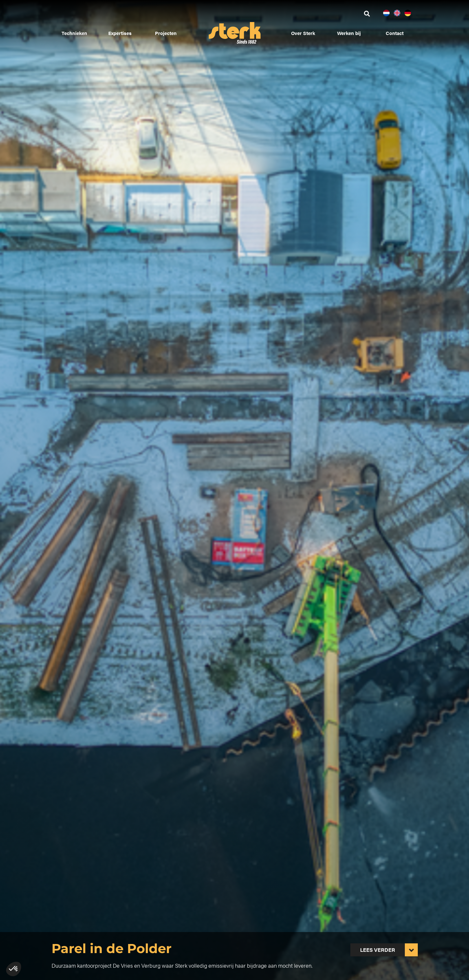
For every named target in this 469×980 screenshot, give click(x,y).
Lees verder (378, 950)
